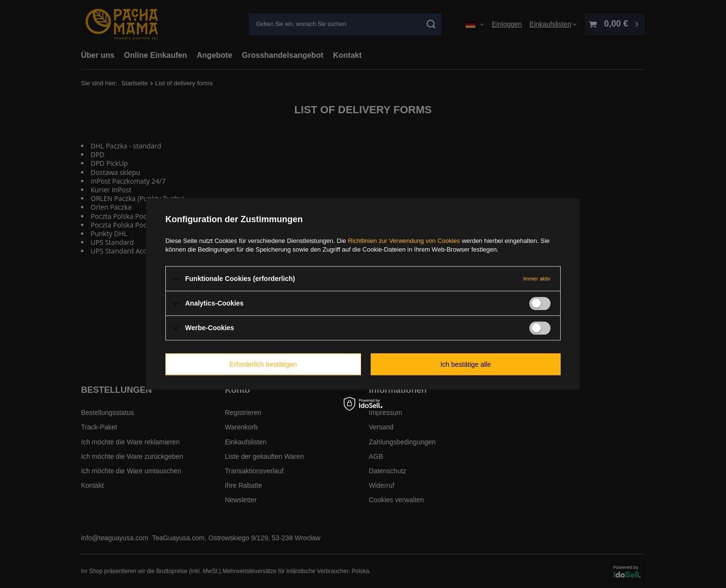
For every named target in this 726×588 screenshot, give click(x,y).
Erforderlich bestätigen (263, 364)
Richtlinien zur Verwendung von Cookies (404, 241)
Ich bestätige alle (465, 364)
